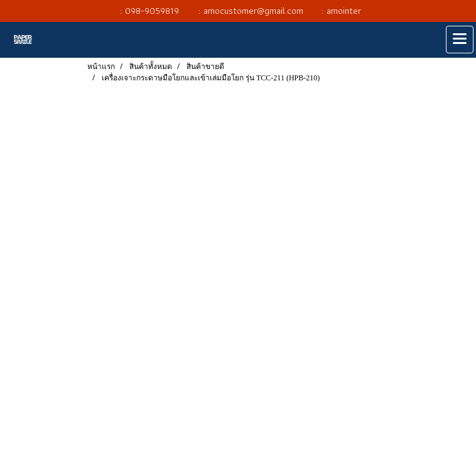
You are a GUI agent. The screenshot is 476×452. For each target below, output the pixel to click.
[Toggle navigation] (460, 40)
